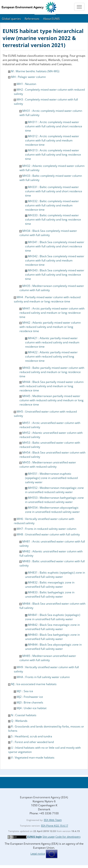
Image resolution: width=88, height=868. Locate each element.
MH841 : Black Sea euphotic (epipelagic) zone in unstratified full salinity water (53, 617)
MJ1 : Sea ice (25, 691)
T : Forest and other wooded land (32, 742)
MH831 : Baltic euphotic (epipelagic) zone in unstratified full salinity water (55, 575)
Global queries (11, 19)
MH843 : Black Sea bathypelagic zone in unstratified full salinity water (52, 637)
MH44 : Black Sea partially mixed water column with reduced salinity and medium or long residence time (52, 386)
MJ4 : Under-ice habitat (32, 708)
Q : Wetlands (19, 721)
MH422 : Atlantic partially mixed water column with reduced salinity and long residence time (51, 356)
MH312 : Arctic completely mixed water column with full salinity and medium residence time (52, 140)
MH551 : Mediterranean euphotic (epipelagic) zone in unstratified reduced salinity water (51, 478)
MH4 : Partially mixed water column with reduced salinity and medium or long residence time (47, 299)
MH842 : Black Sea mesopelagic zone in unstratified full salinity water (52, 627)
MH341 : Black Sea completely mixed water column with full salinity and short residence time (55, 246)
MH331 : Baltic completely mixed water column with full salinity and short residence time (54, 191)
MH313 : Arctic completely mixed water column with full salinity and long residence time (53, 155)
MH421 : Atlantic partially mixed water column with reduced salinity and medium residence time (52, 342)
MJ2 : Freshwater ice (30, 697)
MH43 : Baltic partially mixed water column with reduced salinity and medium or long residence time (52, 372)
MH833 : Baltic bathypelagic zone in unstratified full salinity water (50, 594)
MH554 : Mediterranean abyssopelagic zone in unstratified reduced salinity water (52, 510)
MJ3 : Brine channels (30, 702)
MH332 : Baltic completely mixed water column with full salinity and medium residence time (52, 205)
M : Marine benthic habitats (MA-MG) (35, 71)
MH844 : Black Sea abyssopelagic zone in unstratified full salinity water (53, 647)
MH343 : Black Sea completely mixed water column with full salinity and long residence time (55, 275)
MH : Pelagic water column (28, 77)
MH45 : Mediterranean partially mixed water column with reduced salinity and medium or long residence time (52, 400)
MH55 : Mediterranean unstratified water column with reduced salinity (48, 464)
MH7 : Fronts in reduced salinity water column (46, 529)
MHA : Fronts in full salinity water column (43, 677)
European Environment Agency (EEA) (44, 797)
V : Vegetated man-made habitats (33, 757)
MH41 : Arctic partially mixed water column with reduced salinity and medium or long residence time (52, 313)
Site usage (49, 837)
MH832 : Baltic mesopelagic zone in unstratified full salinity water (50, 585)
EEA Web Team (53, 820)
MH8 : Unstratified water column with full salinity (48, 534)
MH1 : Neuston (26, 84)
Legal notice (38, 854)
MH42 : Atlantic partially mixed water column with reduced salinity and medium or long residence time (50, 327)
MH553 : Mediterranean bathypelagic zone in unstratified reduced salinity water (54, 500)
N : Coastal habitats (24, 715)
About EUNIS (52, 19)
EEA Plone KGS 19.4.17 (55, 826)
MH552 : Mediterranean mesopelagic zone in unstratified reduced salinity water (54, 490)
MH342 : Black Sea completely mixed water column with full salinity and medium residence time (55, 260)
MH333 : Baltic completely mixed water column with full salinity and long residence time (53, 219)
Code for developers (68, 837)
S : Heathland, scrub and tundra (32, 736)
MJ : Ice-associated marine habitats (34, 684)
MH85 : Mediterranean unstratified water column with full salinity (48, 658)
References (32, 19)
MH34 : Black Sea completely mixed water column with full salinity (48, 233)
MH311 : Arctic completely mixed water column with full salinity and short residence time (54, 126)
